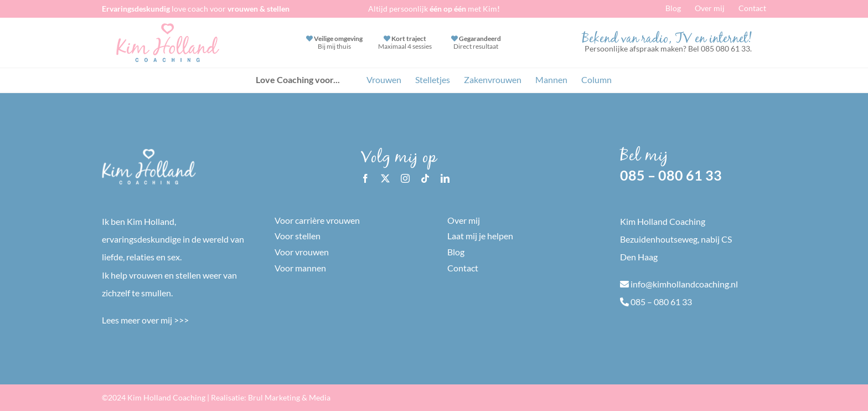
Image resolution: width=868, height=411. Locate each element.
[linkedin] (445, 178)
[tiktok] (425, 178)
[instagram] (405, 178)
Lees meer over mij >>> (145, 320)
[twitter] (385, 178)
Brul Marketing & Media (289, 397)
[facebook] (365, 178)
